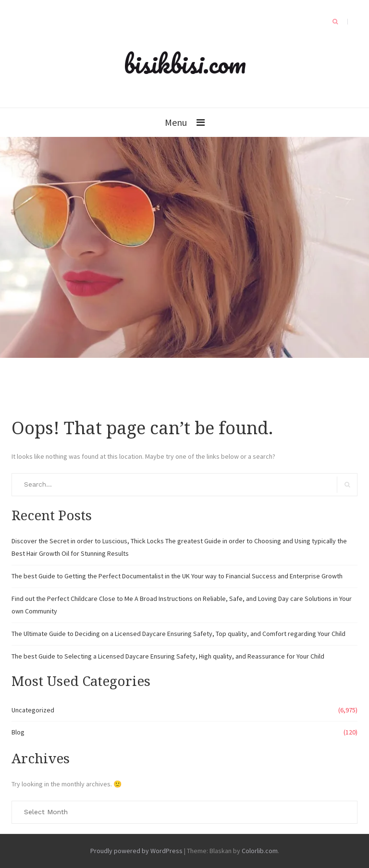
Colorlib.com (260, 851)
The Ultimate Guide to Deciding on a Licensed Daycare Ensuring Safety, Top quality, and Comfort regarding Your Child (178, 634)
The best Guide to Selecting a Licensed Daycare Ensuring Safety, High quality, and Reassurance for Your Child (168, 656)
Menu (176, 122)
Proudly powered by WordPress (136, 851)
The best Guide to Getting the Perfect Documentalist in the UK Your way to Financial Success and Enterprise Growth (177, 576)
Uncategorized (33, 710)
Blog (18, 732)
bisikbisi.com (185, 63)
